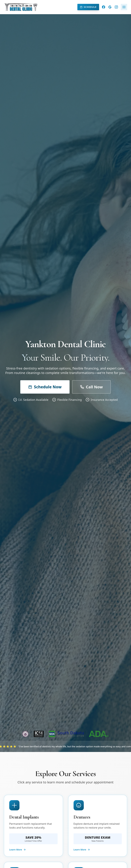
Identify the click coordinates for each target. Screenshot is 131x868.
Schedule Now (45, 387)
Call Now (91, 387)
